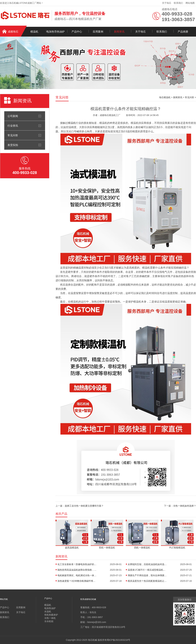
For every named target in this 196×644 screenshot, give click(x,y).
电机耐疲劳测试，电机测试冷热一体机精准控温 (77, 575)
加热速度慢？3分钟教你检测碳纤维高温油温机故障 (77, 581)
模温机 (34, 32)
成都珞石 (13, 32)
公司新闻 (13, 116)
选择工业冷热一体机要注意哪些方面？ (84, 506)
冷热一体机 (50, 618)
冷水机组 (49, 621)
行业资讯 (13, 126)
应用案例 (98, 32)
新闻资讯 (119, 32)
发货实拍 (13, 145)
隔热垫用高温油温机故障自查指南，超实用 (77, 570)
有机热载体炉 (51, 615)
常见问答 (13, 135)
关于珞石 (167, 3)
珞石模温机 (165, 97)
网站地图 (190, 3)
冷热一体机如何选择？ (185, 506)
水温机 (48, 611)
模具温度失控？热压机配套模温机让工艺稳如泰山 (147, 581)
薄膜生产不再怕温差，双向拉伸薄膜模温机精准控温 (147, 575)
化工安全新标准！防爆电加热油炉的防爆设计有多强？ (77, 564)
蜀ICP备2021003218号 (118, 640)
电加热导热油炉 (56, 32)
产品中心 (77, 32)
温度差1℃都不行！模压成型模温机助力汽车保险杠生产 (147, 570)
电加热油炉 (50, 608)
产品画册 (183, 32)
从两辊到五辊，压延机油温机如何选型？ (147, 564)
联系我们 (178, 3)
